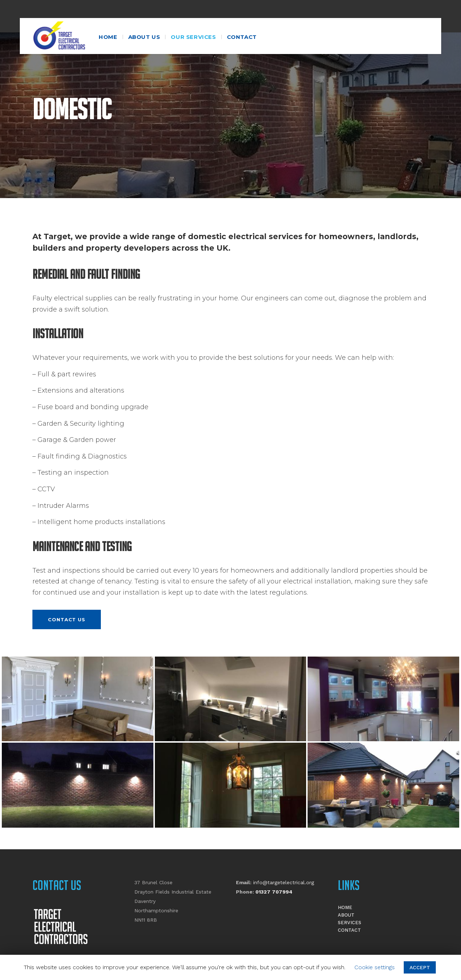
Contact (349, 930)
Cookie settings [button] (375, 967)
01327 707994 (274, 892)
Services (350, 923)
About (346, 915)
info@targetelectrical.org (284, 882)
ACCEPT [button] (420, 967)
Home (345, 907)
